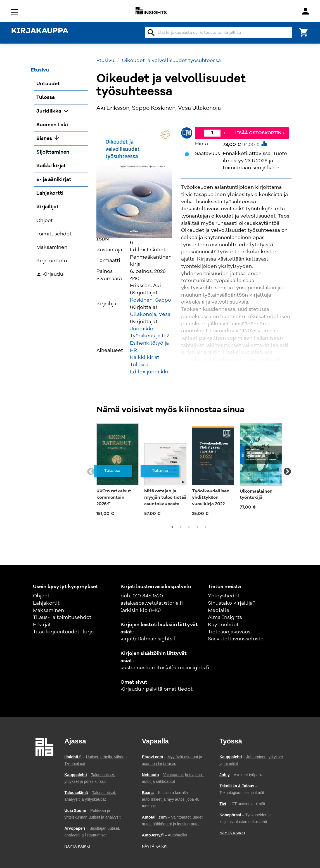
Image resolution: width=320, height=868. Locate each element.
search (151, 33)
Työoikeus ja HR (149, 336)
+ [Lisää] (225, 133)
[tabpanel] (118, 472)
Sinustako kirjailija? (232, 603)
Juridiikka (142, 329)
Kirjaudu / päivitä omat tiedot (157, 689)
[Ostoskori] (304, 32)
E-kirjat (42, 625)
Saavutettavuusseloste (236, 639)
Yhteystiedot (224, 596)
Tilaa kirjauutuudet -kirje (63, 632)
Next (287, 472)
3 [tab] (189, 527)
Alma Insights (225, 617)
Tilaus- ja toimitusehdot (62, 617)
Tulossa (139, 365)
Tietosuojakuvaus (229, 632)
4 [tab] (197, 527)
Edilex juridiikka (150, 372)
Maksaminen (48, 611)
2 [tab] (181, 527)
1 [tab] (172, 527)
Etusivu (105, 61)
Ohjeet (41, 596)
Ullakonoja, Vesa (150, 314)
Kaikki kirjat (145, 357)
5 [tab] (206, 527)
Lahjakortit (46, 603)
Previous (91, 472)
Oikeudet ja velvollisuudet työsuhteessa (171, 61)
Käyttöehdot (223, 625)
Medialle (219, 611)
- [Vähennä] (199, 133)
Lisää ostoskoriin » (260, 133)
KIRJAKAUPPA (40, 31)
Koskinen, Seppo (150, 300)
